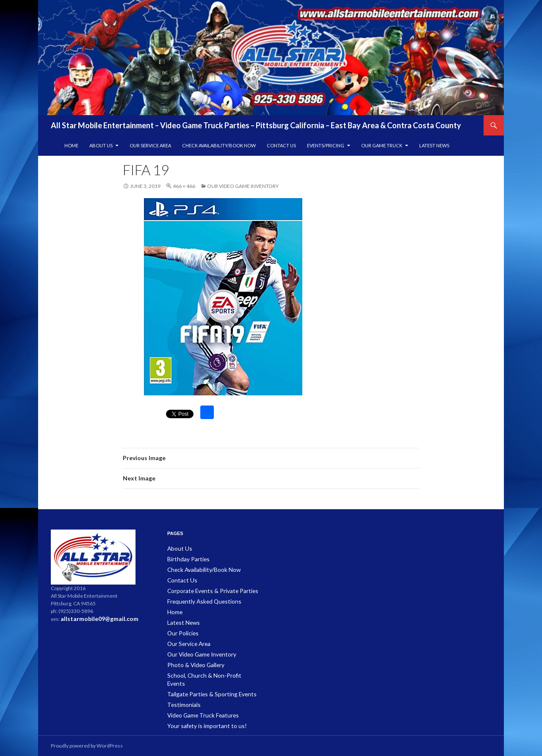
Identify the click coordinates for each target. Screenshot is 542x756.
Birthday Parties (185, 559)
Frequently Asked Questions (200, 599)
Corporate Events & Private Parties (206, 589)
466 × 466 (184, 186)
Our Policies (181, 630)
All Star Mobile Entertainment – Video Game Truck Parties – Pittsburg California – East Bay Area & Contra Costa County (256, 125)
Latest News (434, 145)
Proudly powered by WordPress (87, 746)
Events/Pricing (326, 145)
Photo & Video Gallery (192, 660)
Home (71, 145)
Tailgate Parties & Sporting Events (205, 680)
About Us (101, 145)
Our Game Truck (382, 145)
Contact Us (281, 145)
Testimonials (182, 691)
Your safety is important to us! (201, 711)
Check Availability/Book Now (219, 145)
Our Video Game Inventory (243, 186)
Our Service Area (150, 145)
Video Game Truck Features (199, 701)
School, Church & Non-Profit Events (207, 670)
